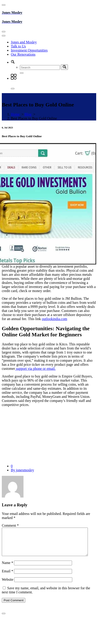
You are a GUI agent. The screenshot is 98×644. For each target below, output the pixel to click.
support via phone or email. (35, 369)
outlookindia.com (54, 319)
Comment (10, 525)
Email (7, 577)
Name (7, 568)
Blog (28, 114)
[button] (13, 62)
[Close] (13, 89)
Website (8, 585)
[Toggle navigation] (4, 32)
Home (15, 114)
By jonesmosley (22, 470)
